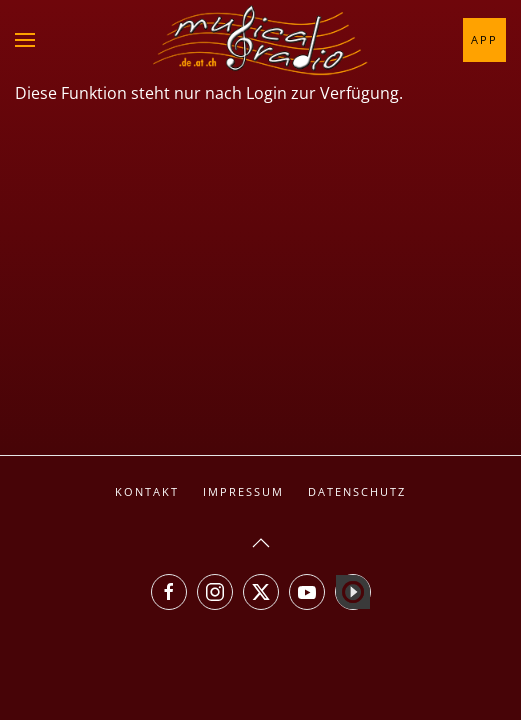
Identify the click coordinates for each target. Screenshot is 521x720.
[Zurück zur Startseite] (261, 40)
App (484, 39)
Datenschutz (357, 491)
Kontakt (147, 491)
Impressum (243, 491)
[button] (25, 40)
